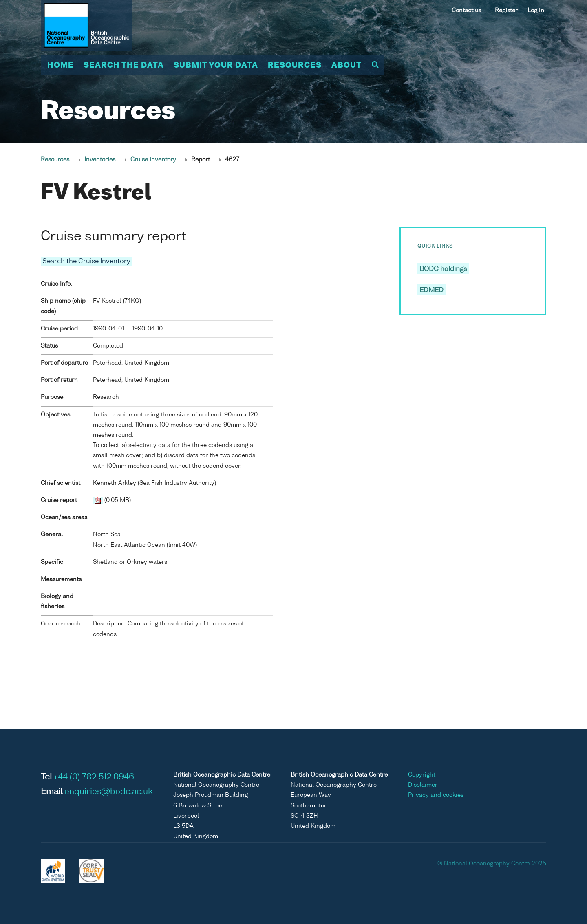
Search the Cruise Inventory (86, 262)
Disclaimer (423, 785)
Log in (536, 11)
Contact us (466, 11)
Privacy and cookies (436, 795)
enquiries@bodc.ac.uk (109, 792)
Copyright (422, 775)
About (346, 66)
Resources (295, 66)
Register (506, 11)
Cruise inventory (153, 160)
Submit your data (216, 66)
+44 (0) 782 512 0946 (94, 777)
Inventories (100, 160)
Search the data (124, 66)
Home (61, 66)
